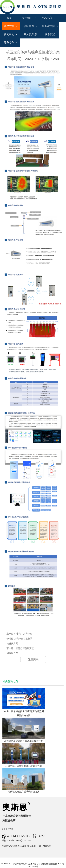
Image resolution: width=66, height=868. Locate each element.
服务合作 (11, 42)
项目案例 (30, 26)
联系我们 (50, 34)
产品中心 (48, 18)
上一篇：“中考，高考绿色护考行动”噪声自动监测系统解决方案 (19, 639)
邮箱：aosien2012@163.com (16, 841)
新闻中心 (11, 34)
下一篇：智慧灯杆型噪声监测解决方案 (20, 651)
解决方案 (11, 26)
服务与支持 (50, 26)
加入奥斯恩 (30, 34)
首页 (9, 18)
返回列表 (33, 660)
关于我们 (29, 18)
